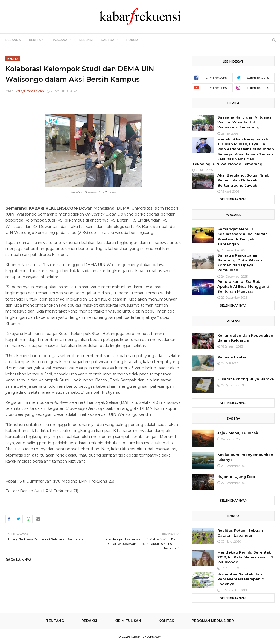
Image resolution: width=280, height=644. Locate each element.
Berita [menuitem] (35, 40)
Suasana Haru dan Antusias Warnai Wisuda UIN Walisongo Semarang (244, 122)
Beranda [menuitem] (13, 40)
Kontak (166, 621)
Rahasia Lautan (232, 357)
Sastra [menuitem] (108, 40)
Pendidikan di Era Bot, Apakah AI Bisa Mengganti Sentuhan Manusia (243, 286)
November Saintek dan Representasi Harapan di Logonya (241, 579)
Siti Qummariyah (29, 91)
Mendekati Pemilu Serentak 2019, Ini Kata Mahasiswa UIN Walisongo (245, 557)
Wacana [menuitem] (60, 40)
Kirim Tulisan (128, 621)
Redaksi (89, 621)
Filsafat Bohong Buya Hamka (246, 379)
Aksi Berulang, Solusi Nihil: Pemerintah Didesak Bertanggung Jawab (243, 180)
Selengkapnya (232, 199)
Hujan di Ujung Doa (236, 477)
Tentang (55, 621)
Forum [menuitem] (132, 40)
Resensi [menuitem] (86, 40)
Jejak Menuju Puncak (238, 433)
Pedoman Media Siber (213, 621)
